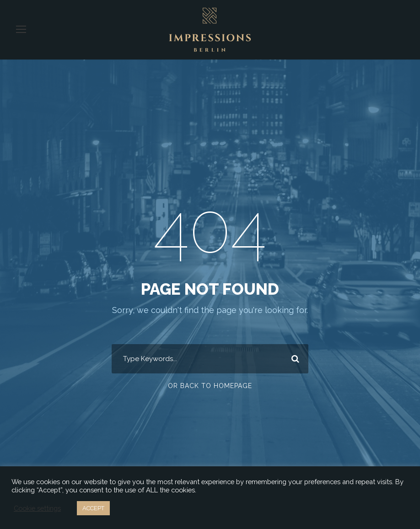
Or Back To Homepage (210, 386)
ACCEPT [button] (93, 508)
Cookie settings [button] (37, 508)
